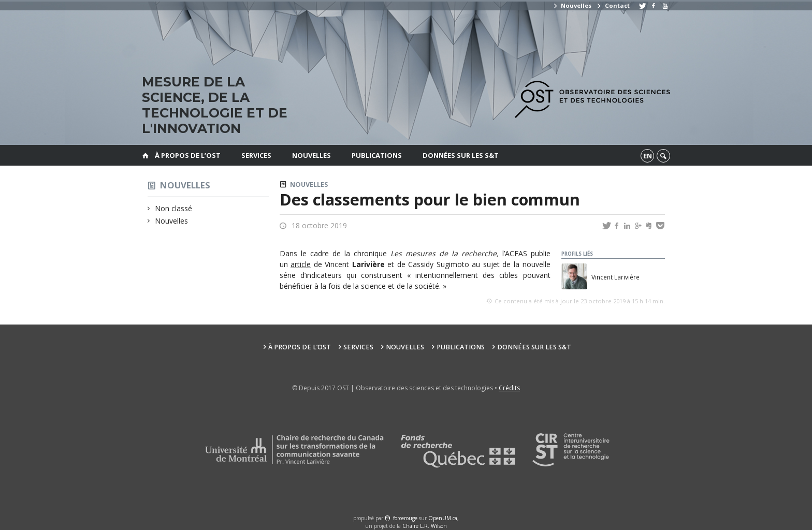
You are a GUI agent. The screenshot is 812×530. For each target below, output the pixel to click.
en (648, 156)
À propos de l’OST (188, 155)
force (405, 518)
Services (256, 155)
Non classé (174, 208)
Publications (377, 155)
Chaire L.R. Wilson (425, 526)
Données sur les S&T (461, 155)
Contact (613, 5)
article (301, 264)
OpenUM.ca (443, 518)
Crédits (509, 388)
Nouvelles (572, 5)
